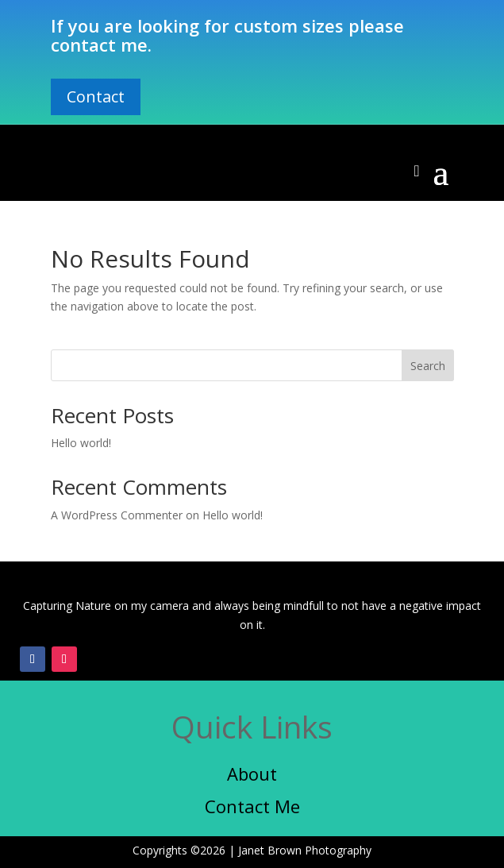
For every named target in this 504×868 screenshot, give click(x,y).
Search (428, 366)
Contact (96, 96)
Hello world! (81, 443)
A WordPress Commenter (117, 515)
